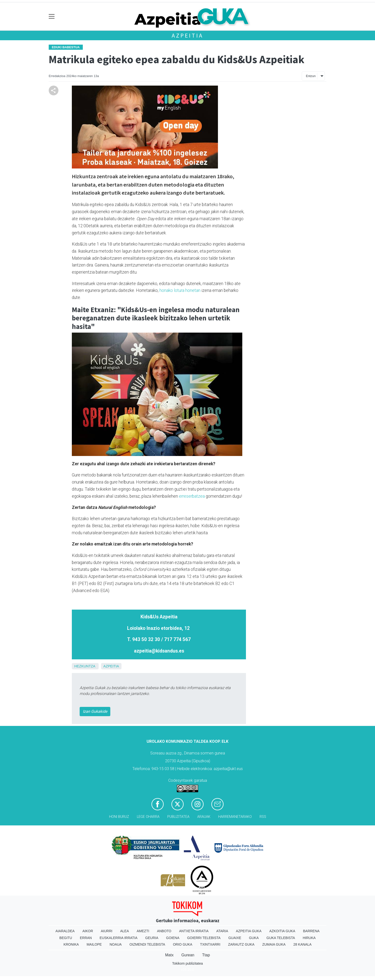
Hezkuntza (85, 666)
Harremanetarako (235, 817)
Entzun (311, 76)
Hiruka (309, 938)
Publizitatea (178, 817)
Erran (86, 938)
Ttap (206, 955)
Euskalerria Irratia (118, 938)
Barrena (311, 931)
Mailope (94, 944)
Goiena (173, 938)
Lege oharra (148, 817)
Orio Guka (183, 944)
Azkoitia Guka (282, 931)
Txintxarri (210, 944)
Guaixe (235, 938)
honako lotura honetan (180, 290)
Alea (124, 931)
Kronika (71, 944)
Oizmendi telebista (147, 944)
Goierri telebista (204, 938)
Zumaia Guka (274, 944)
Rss (263, 817)
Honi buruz (119, 817)
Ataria (222, 931)
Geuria (152, 938)
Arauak (204, 817)
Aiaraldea (65, 931)
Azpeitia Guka (249, 931)
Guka (254, 938)
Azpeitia (187, 35)
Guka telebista (281, 938)
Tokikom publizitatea (187, 963)
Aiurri (107, 931)
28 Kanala (303, 944)
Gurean (188, 955)
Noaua (116, 944)
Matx (169, 955)
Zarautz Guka (241, 944)
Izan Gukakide (95, 711)
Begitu (66, 938)
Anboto (164, 931)
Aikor (88, 931)
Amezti (143, 931)
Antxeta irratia (194, 931)
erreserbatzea (192, 496)
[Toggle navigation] (52, 16)
